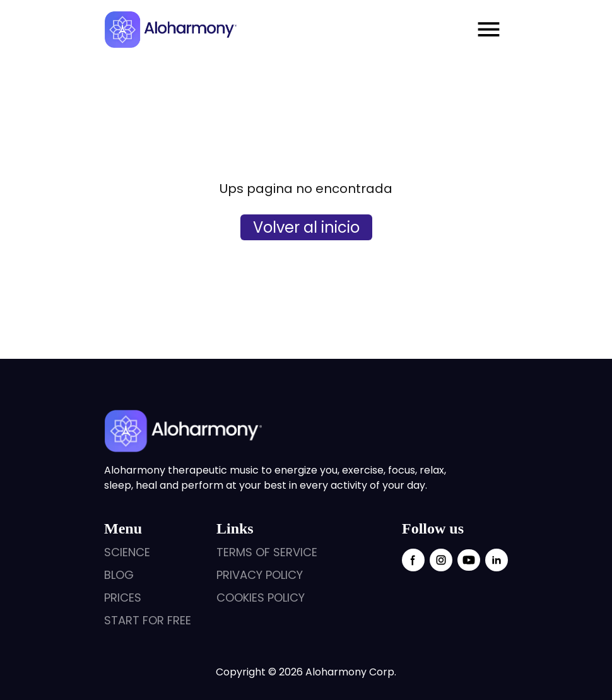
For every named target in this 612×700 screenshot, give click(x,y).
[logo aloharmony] (170, 30)
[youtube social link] (469, 560)
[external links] (148, 552)
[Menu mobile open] (489, 29)
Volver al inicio (306, 227)
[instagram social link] (441, 560)
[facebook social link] (413, 560)
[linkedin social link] (497, 560)
